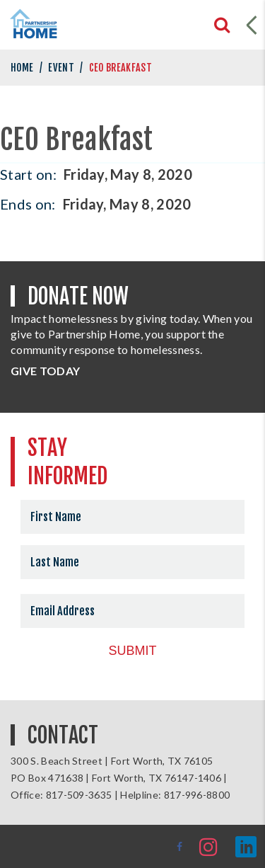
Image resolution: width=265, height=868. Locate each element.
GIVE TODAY (45, 371)
